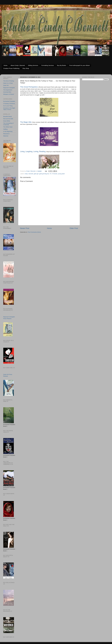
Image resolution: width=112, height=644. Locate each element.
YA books (55, 174)
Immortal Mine (7, 92)
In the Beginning (8, 131)
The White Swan (8, 127)
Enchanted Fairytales (9, 101)
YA (51, 174)
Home (6, 65)
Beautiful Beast (8, 116)
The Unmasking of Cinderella (8, 124)
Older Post (74, 228)
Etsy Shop (26, 68)
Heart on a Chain (8, 83)
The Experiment (8, 90)
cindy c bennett (29, 174)
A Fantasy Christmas (9, 104)
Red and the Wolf (8, 119)
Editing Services (33, 65)
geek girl (36, 174)
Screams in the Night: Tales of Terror (9, 109)
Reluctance (6, 134)
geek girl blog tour (44, 174)
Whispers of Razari (9, 94)
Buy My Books (62, 65)
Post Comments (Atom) (34, 232)
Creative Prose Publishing (11, 68)
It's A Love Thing (8, 106)
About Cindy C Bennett (18, 65)
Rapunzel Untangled (9, 88)
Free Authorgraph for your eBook (79, 65)
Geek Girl (6, 85)
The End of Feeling (9, 81)
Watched (6, 136)
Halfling (5, 129)
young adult (61, 174)
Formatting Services (48, 65)
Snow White (7, 121)
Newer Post (25, 228)
